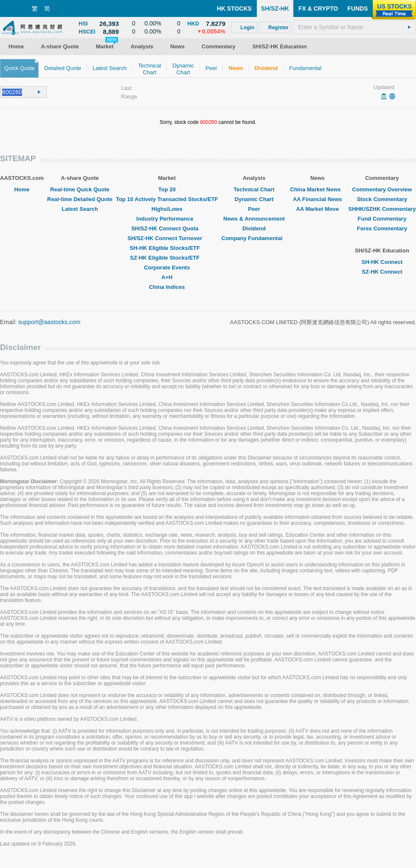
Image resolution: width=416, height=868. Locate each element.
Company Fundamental (254, 238)
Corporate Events (167, 267)
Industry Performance (167, 219)
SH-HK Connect (382, 262)
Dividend (254, 228)
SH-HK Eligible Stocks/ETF (167, 248)
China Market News (317, 189)
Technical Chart (254, 189)
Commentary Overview (382, 189)
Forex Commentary (382, 228)
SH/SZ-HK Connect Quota (167, 228)
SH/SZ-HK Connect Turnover (167, 238)
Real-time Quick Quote (80, 189)
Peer (254, 209)
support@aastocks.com (49, 322)
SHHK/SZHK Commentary (382, 209)
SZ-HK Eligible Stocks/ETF (167, 258)
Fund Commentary (382, 219)
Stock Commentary (382, 199)
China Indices (167, 287)
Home (22, 189)
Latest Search (80, 209)
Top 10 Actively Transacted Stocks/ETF (167, 199)
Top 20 (167, 189)
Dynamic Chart (254, 199)
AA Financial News (318, 199)
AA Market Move (318, 209)
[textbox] (355, 27)
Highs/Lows (167, 209)
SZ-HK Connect (382, 272)
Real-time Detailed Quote (80, 199)
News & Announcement (254, 219)
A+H (167, 277)
